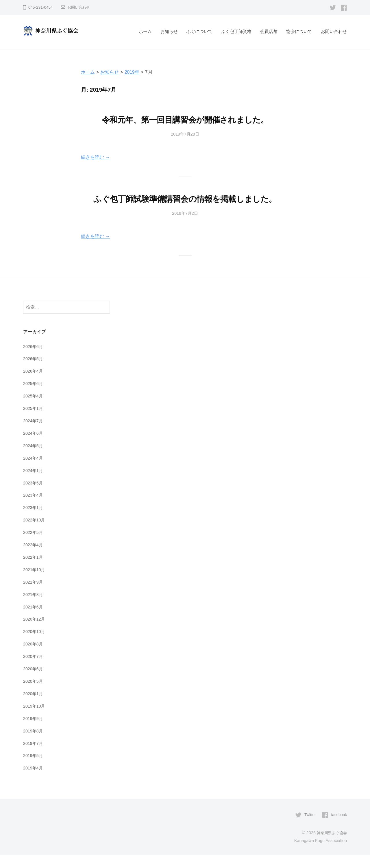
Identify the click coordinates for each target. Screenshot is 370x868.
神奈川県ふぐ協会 (331, 846)
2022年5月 (34, 546)
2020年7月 (34, 670)
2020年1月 (34, 707)
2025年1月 (34, 422)
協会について (299, 31)
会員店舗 (269, 31)
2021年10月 (35, 583)
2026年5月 (34, 372)
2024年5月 (34, 459)
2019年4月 (34, 781)
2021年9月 (34, 595)
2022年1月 (34, 570)
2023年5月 (34, 496)
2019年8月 (34, 744)
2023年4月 (34, 509)
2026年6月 (34, 360)
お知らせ (169, 31)
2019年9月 (34, 731)
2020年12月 (35, 633)
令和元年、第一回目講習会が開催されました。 (185, 119)
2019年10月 (35, 719)
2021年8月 (34, 608)
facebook (338, 828)
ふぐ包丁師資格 (236, 31)
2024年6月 (34, 447)
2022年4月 (34, 558)
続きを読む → (96, 157)
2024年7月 (34, 434)
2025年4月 (34, 410)
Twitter (309, 828)
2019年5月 (34, 769)
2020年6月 (34, 682)
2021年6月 (34, 620)
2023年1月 (34, 521)
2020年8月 (34, 657)
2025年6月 (34, 397)
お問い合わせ (79, 7)
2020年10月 (35, 645)
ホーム (145, 31)
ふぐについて (199, 31)
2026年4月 (34, 385)
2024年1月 (34, 484)
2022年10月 (35, 533)
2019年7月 (34, 756)
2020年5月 (34, 694)
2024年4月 (34, 472)
